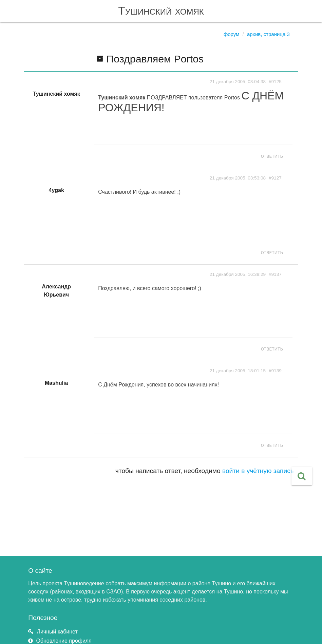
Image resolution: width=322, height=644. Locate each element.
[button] (302, 476)
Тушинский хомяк (161, 11)
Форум (232, 34)
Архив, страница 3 (268, 34)
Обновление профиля (64, 641)
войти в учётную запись (258, 471)
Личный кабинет (57, 632)
